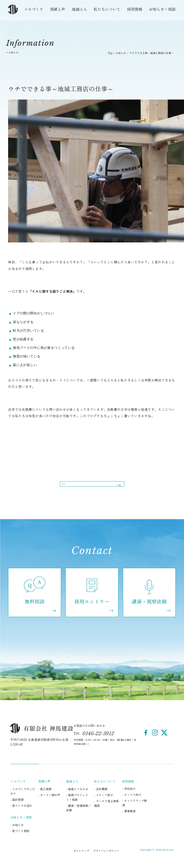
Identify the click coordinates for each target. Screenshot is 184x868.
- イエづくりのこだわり (23, 799)
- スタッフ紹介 (104, 803)
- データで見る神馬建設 (106, 811)
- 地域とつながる (77, 797)
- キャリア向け (132, 802)
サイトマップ (81, 858)
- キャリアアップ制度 (135, 811)
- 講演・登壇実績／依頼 (79, 815)
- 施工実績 (45, 797)
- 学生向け (129, 796)
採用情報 (135, 9)
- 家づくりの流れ (21, 813)
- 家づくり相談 (20, 839)
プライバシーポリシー (106, 858)
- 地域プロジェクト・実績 (77, 805)
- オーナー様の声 (49, 803)
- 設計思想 (17, 807)
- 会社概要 (101, 797)
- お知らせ (17, 833)
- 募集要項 (129, 819)
